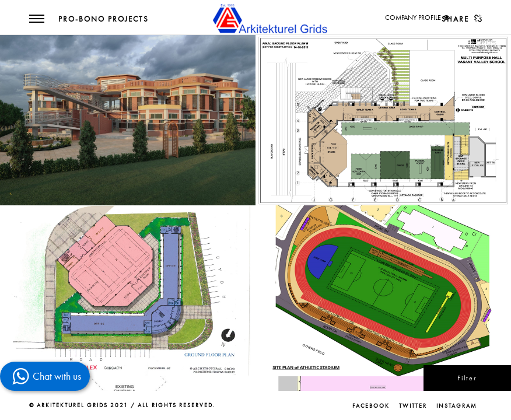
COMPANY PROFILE (413, 17)
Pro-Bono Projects (104, 19)
